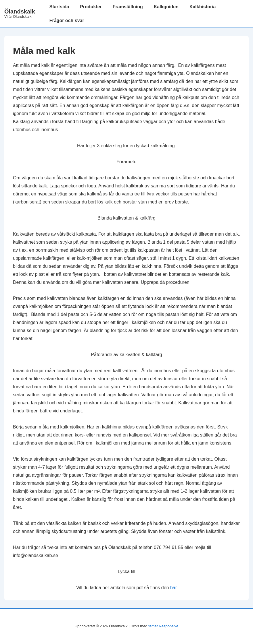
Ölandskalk (20, 11)
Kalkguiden (166, 7)
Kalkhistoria (203, 7)
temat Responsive (163, 626)
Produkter (91, 7)
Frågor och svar (67, 21)
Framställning (128, 7)
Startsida (59, 7)
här (174, 588)
